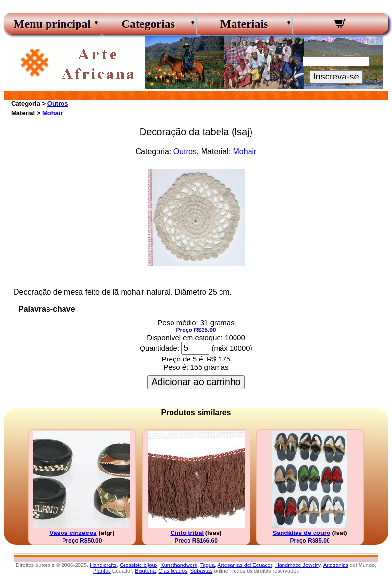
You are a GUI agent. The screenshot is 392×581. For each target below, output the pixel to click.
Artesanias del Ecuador (245, 565)
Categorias (149, 24)
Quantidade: (159, 348)
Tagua (207, 565)
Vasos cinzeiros (73, 533)
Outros (58, 103)
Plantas (102, 571)
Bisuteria (145, 571)
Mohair (53, 113)
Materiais (244, 24)
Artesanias (336, 565)
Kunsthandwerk (179, 565)
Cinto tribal (187, 533)
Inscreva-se (336, 77)
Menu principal (52, 24)
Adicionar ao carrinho (196, 382)
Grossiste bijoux (139, 565)
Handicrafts (103, 565)
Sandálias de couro (302, 533)
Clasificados (173, 571)
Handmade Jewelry (298, 565)
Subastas (202, 571)
